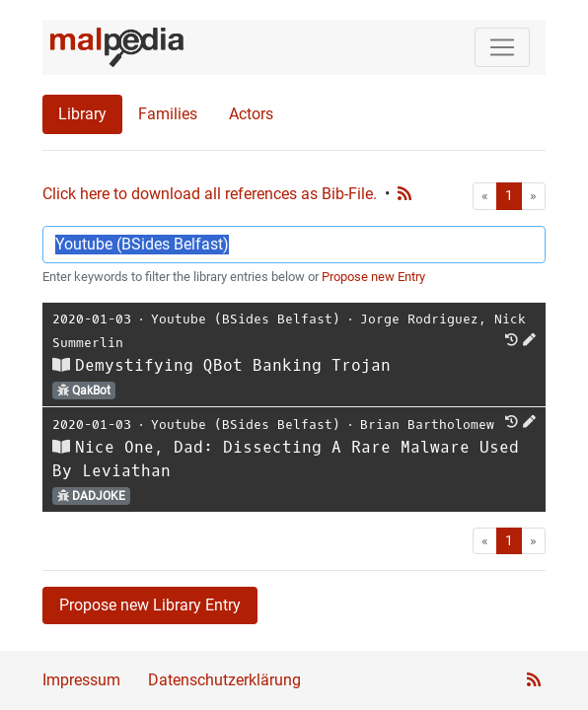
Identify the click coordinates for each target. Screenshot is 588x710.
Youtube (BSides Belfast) (246, 319)
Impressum (81, 680)
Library (82, 114)
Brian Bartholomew (427, 425)
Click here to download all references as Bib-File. (210, 194)
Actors (251, 114)
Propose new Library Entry (150, 605)
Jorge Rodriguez (419, 319)
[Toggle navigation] (502, 47)
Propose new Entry (373, 277)
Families (168, 114)
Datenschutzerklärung (224, 680)
